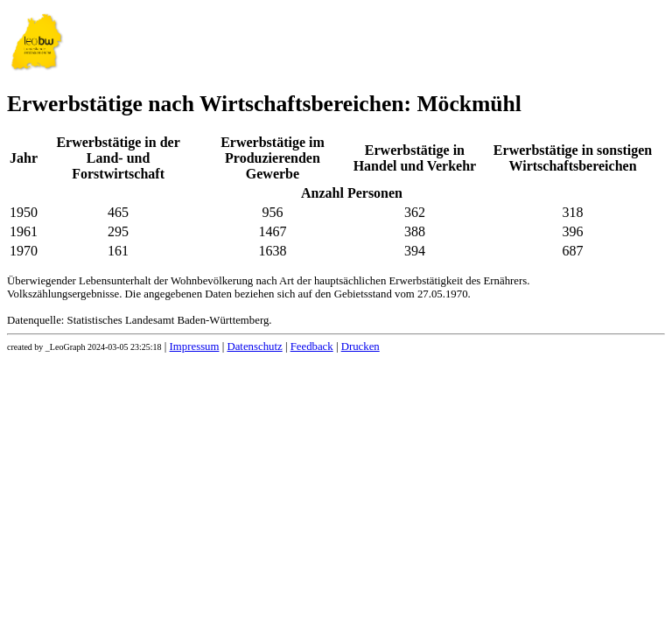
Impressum (195, 346)
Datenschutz (254, 346)
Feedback (312, 346)
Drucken (360, 346)
